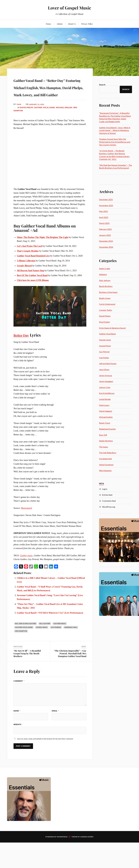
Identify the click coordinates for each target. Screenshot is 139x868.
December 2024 (106, 241)
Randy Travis (105, 423)
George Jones (105, 340)
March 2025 (104, 223)
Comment (19, 695)
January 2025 (105, 235)
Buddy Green (105, 298)
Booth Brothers (106, 286)
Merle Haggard (106, 411)
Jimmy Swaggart (106, 381)
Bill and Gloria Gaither (26, 638)
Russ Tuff (103, 435)
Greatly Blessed (24, 280)
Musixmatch (26, 522)
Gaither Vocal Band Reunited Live (33, 270)
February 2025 (105, 229)
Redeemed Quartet (107, 429)
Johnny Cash (105, 387)
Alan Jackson (105, 280)
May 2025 (103, 211)
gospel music (42, 642)
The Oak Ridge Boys (108, 453)
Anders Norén (87, 852)
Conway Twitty (106, 310)
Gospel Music (105, 346)
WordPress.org (109, 507)
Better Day (23, 349)
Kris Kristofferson (107, 393)
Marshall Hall (71, 642)
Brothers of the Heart (108, 292)
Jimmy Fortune (106, 375)
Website (17, 739)
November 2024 (106, 247)
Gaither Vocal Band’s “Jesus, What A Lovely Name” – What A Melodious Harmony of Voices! (115, 130)
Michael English (64, 122)
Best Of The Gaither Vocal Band (32, 290)
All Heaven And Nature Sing (30, 285)
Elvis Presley (104, 322)
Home (49, 24)
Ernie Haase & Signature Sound (112, 328)
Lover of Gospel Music (69, 8)
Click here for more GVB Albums (33, 295)
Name (17, 725)
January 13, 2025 (38, 119)
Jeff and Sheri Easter (108, 363)
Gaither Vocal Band (45, 122)
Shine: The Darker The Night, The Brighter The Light (43, 252)
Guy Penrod (56, 642)
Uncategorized (105, 459)
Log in (105, 489)
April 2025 (104, 217)
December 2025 (106, 199)
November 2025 (106, 205)
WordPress (62, 852)
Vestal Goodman (106, 465)
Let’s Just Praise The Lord (30, 260)
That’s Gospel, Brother (28, 265)
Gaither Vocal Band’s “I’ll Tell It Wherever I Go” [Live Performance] (50, 627)
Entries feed (107, 495)
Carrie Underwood (107, 304)
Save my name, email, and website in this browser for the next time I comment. (45, 754)
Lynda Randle (105, 399)
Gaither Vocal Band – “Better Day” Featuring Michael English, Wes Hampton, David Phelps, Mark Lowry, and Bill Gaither (50, 94)
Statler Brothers (106, 441)
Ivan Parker (104, 358)
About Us (72, 24)
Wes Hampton (21, 645)
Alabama (103, 274)
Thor (19, 119)
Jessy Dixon (104, 369)
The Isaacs (104, 447)
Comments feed (109, 501)
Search (102, 85)
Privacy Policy (87, 24)
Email (55, 725)
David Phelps (27, 122)
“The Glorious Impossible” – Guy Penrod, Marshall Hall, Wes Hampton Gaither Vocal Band (70, 668)
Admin (60, 24)
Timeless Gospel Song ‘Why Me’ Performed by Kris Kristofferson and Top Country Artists (115, 142)
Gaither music (26, 570)
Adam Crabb (105, 268)
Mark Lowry (104, 405)
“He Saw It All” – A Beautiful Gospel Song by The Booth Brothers (27, 668)
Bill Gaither (45, 638)
